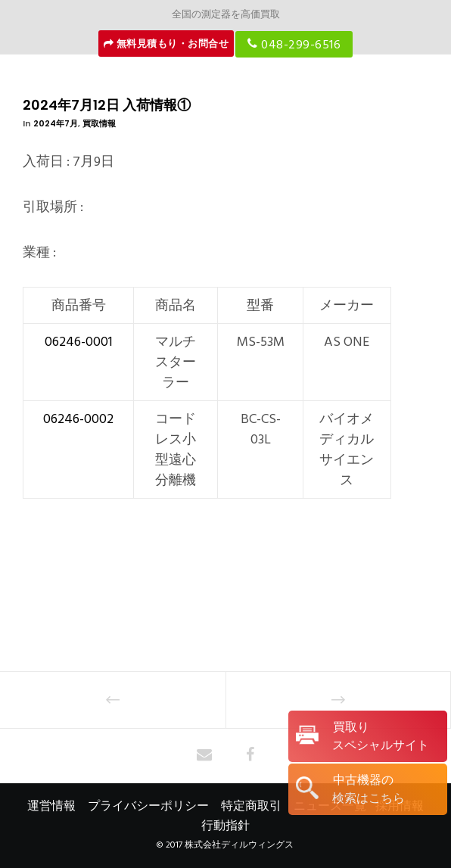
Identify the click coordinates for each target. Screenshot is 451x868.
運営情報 (51, 806)
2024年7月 (56, 123)
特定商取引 (251, 806)
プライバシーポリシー (148, 806)
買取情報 (99, 123)
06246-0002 (78, 419)
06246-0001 (79, 342)
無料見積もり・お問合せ (166, 44)
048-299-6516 (294, 44)
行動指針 (225, 826)
